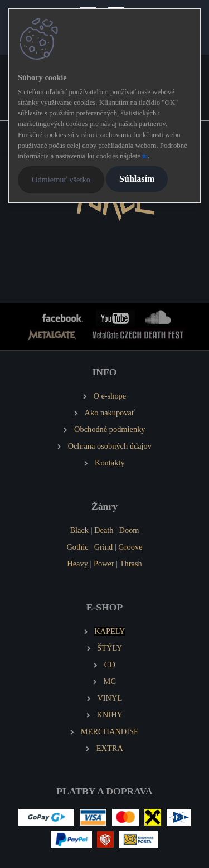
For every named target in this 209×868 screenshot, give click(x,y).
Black (79, 530)
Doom (129, 530)
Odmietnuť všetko (61, 180)
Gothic (77, 547)
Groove (130, 547)
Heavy (77, 564)
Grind (104, 547)
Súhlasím (137, 179)
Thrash (131, 564)
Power (104, 564)
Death (104, 530)
